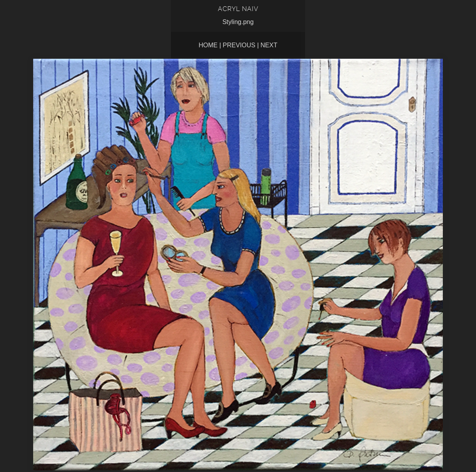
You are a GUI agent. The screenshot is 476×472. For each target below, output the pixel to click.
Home (208, 45)
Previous (239, 45)
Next (269, 45)
